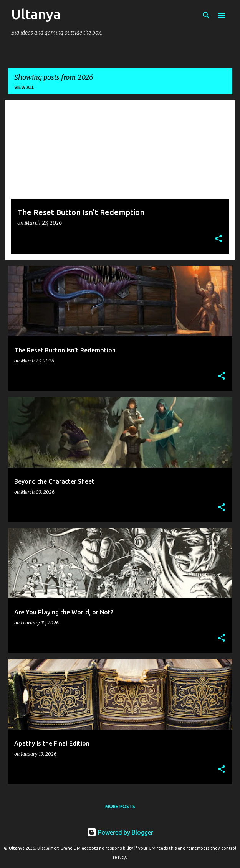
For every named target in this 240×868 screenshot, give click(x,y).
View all (24, 87)
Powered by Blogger (120, 832)
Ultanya (36, 14)
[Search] (206, 15)
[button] (218, 239)
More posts (120, 806)
